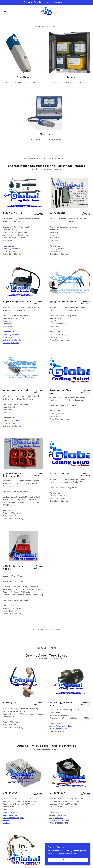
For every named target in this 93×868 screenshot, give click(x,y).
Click (13, 812)
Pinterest (6, 343)
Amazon (6, 249)
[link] (46, 11)
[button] (5, 11)
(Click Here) (15, 249)
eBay (5, 337)
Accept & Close (68, 860)
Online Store (8, 340)
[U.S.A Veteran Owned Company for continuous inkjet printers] (46, 2)
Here (18, 812)
